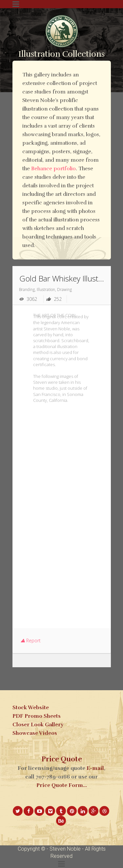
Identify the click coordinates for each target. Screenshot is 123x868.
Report (31, 641)
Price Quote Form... (62, 785)
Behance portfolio (53, 169)
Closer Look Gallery (38, 725)
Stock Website (31, 708)
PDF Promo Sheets (37, 716)
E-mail (95, 768)
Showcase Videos (35, 733)
